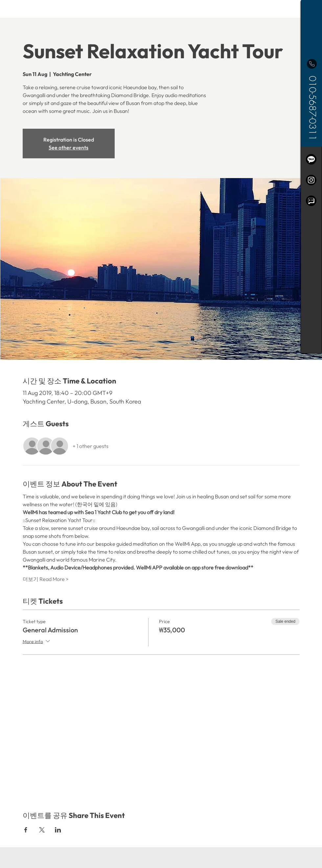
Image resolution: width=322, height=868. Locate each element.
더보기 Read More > (46, 579)
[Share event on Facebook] (26, 830)
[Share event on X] (42, 830)
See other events (69, 147)
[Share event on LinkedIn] (58, 830)
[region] (311, 177)
